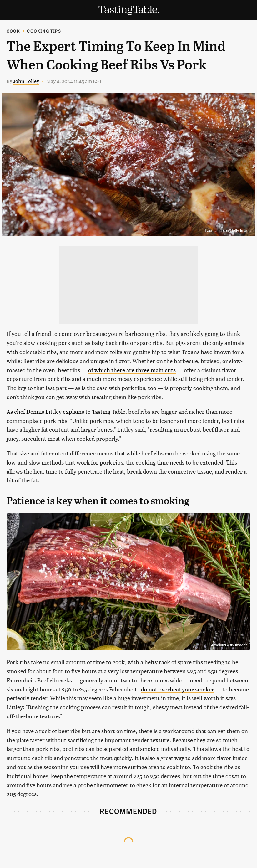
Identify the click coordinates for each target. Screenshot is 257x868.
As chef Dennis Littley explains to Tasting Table (66, 411)
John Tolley (26, 81)
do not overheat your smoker (178, 689)
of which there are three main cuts (132, 370)
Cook (13, 31)
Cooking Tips (44, 31)
